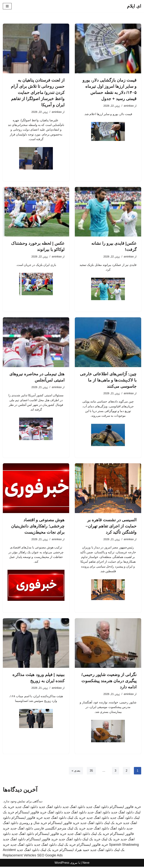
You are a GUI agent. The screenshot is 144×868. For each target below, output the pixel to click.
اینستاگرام (67, 851)
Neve (86, 864)
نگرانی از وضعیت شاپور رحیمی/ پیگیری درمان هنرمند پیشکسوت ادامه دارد (109, 682)
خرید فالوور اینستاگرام (125, 808)
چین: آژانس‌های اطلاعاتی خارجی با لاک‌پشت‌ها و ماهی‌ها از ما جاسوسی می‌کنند (108, 380)
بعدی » (76, 772)
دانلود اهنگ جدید (97, 808)
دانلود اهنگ (55, 814)
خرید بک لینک (76, 819)
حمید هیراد (82, 851)
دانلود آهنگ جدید (121, 819)
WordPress (62, 864)
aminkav (129, 106)
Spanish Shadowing (124, 846)
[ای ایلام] (134, 6)
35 (91, 772)
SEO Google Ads (50, 857)
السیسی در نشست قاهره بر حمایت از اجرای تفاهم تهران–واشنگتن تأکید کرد (111, 527)
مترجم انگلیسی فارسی (50, 830)
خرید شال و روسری (33, 824)
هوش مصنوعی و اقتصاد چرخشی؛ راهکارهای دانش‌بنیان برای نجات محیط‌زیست (38, 527)
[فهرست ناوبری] (7, 6)
